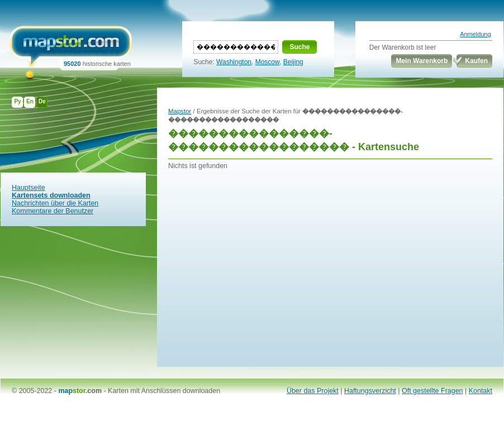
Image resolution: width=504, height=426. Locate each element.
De (42, 101)
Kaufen (476, 61)
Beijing (293, 62)
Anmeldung (476, 34)
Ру (17, 101)
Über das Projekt (313, 391)
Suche (299, 47)
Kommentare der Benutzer (53, 211)
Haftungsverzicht (370, 391)
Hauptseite (28, 188)
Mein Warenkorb (422, 61)
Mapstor (180, 111)
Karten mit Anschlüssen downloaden (164, 391)
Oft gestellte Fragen (432, 391)
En (30, 101)
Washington (234, 62)
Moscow (267, 62)
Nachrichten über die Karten (55, 203)
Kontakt (481, 391)
